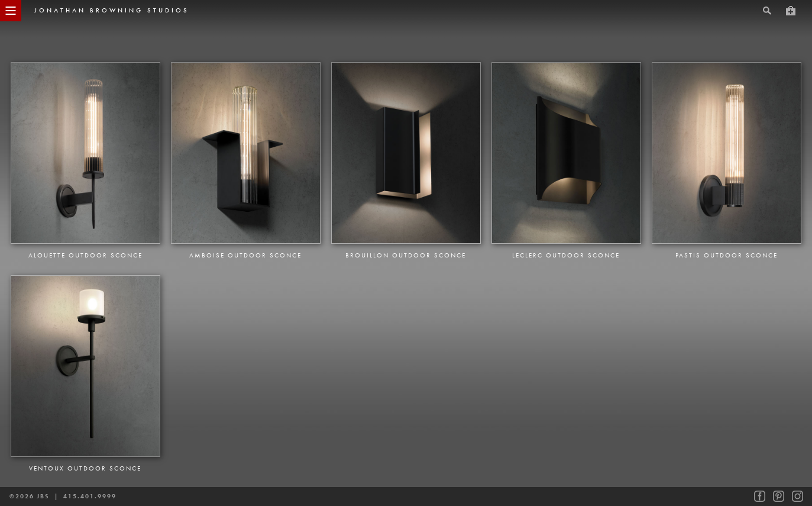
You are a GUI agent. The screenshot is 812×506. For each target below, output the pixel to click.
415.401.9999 (90, 496)
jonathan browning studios (112, 10)
